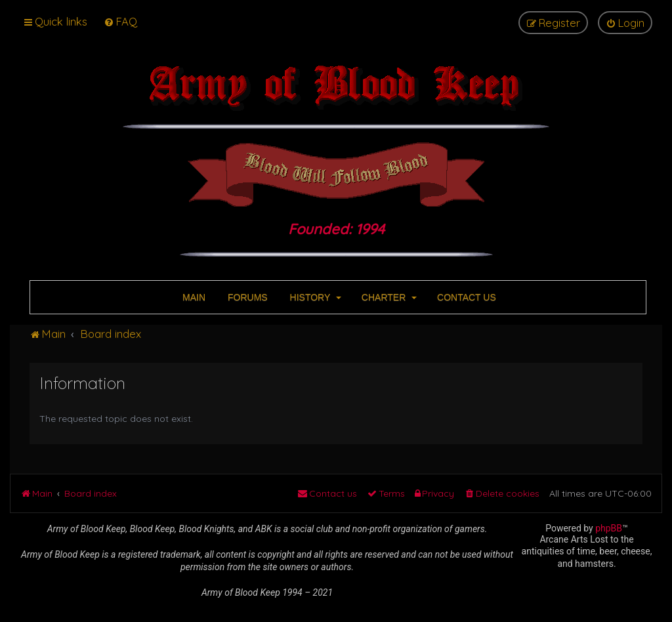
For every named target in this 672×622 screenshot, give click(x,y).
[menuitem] (120, 21)
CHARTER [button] (388, 297)
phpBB (609, 528)
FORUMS (246, 297)
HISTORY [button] (314, 297)
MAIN (193, 297)
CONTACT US (465, 297)
